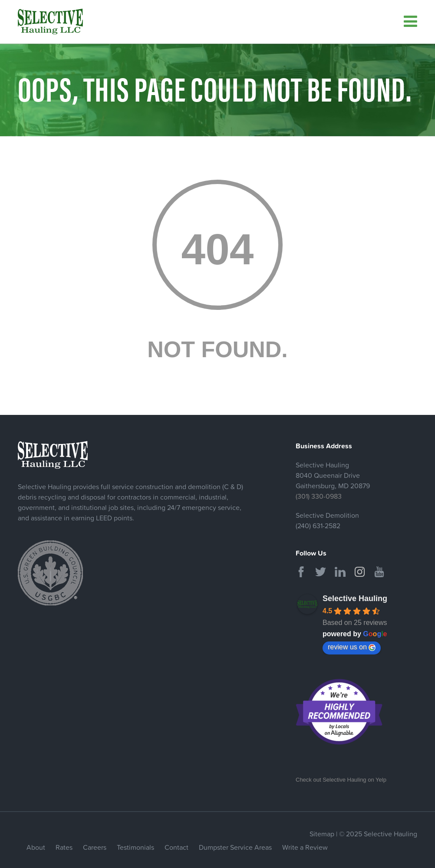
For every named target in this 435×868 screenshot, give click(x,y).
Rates (64, 847)
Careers (95, 847)
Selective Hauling (355, 598)
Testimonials (135, 847)
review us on (352, 647)
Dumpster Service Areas (235, 847)
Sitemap (322, 834)
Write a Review (305, 847)
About (36, 847)
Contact (176, 847)
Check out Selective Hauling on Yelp (341, 780)
